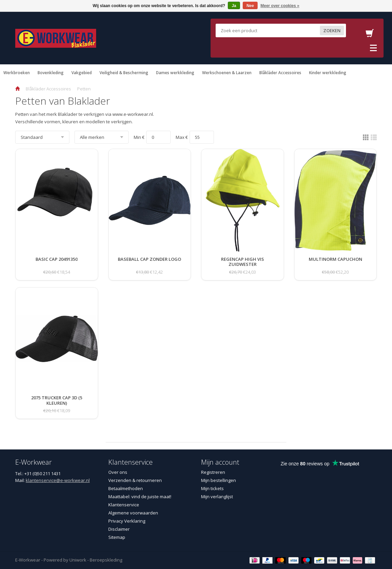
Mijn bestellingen (219, 480)
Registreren (213, 472)
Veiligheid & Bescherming (124, 72)
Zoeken (332, 30)
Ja (234, 6)
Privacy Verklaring (127, 521)
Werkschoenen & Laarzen (227, 72)
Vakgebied (82, 72)
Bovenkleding (51, 72)
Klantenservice (124, 505)
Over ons (118, 472)
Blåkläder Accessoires (280, 72)
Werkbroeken (17, 72)
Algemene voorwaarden (133, 513)
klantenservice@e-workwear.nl (58, 480)
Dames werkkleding (175, 72)
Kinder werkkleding (328, 72)
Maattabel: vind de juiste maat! (140, 497)
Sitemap (117, 537)
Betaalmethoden (126, 488)
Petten (84, 89)
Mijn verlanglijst (217, 497)
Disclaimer (119, 529)
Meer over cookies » (280, 6)
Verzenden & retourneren (135, 480)
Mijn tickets (212, 488)
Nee (250, 6)
